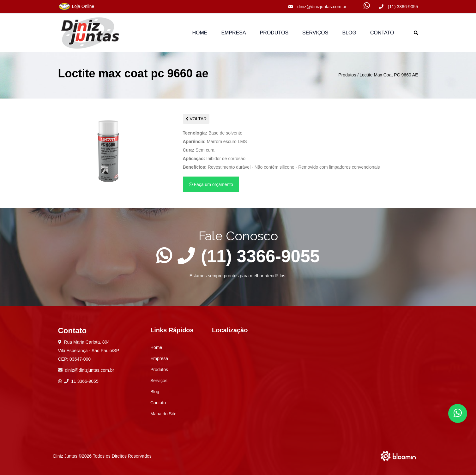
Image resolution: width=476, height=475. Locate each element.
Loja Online (76, 7)
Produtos (347, 75)
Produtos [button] (274, 33)
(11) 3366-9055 (399, 7)
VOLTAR (196, 119)
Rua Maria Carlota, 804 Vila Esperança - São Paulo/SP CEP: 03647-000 (89, 351)
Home (200, 33)
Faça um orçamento (211, 184)
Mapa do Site (163, 414)
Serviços (315, 33)
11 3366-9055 (81, 381)
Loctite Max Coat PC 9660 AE (389, 75)
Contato (382, 33)
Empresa (233, 33)
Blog (349, 33)
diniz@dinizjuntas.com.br (317, 7)
